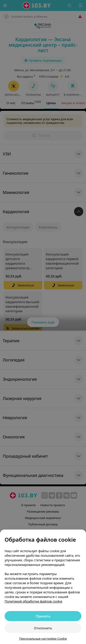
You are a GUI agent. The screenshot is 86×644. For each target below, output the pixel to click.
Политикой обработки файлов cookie (33, 601)
